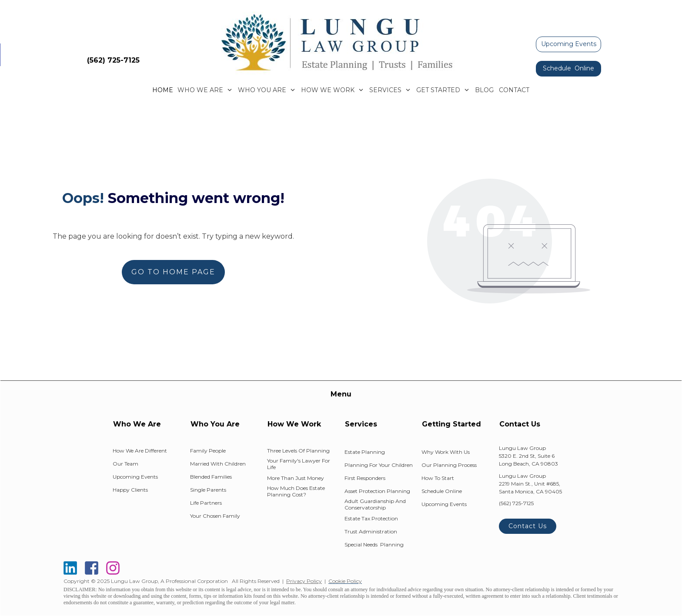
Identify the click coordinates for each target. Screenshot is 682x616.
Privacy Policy (304, 581)
